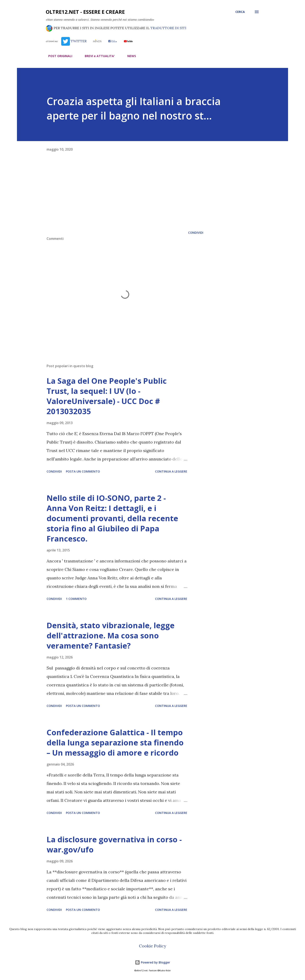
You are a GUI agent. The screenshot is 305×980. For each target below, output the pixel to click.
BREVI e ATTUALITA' (97, 56)
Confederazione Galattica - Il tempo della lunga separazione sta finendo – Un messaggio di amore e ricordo (115, 743)
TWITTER (74, 41)
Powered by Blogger (152, 962)
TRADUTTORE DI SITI (168, 28)
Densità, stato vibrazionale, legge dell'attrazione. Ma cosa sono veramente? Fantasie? (111, 636)
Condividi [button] (196, 233)
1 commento (76, 599)
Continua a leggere (171, 471)
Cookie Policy (153, 946)
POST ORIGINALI (58, 56)
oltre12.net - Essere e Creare (85, 12)
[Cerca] (240, 12)
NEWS (129, 56)
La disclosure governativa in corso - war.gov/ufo (114, 845)
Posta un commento (83, 471)
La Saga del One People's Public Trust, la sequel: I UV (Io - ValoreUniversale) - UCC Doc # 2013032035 (107, 396)
